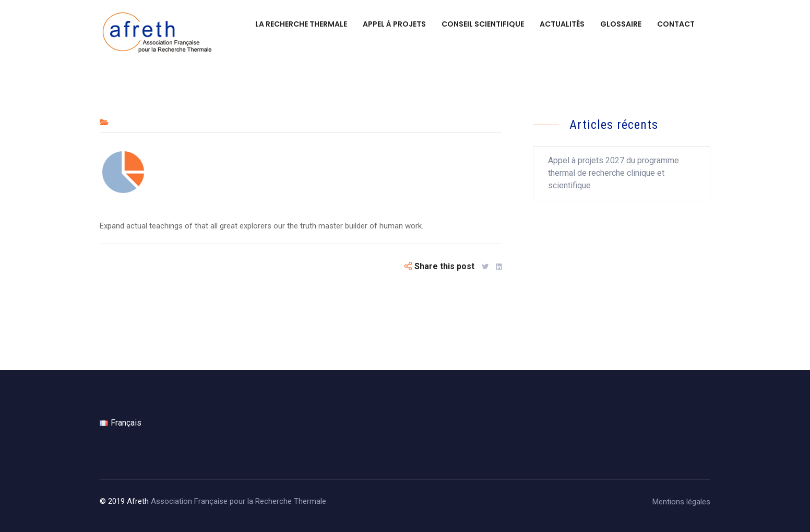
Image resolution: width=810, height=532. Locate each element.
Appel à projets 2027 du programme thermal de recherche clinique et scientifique (614, 173)
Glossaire (621, 24)
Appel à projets (394, 24)
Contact (676, 24)
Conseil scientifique (483, 24)
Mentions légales (681, 502)
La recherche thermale (301, 24)
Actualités (562, 24)
